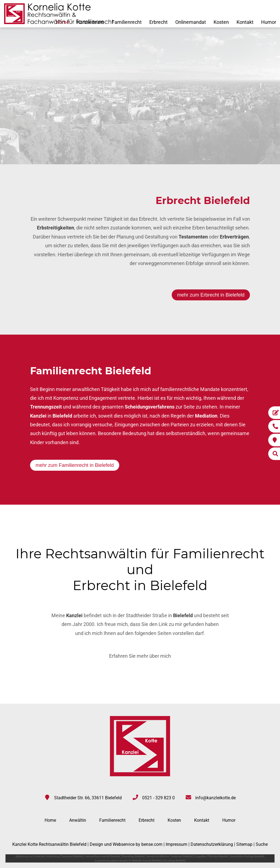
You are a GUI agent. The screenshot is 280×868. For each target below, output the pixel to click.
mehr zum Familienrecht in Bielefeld (75, 465)
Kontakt (245, 22)
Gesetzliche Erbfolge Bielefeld (247, 856)
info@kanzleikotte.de (215, 798)
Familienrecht (127, 22)
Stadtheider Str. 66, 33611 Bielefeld (88, 798)
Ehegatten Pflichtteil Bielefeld (211, 856)
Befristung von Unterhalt (30, 856)
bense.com (152, 844)
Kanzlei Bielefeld (152, 860)
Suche (262, 844)
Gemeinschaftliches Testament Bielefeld (169, 856)
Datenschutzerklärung (212, 844)
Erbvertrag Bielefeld (174, 860)
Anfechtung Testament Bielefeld (65, 856)
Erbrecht (158, 22)
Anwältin (78, 820)
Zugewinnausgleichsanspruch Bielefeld (118, 860)
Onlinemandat (191, 22)
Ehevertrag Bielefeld (133, 856)
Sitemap (244, 844)
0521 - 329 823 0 (158, 798)
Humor (269, 22)
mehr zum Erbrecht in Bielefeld (211, 295)
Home (50, 820)
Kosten (221, 22)
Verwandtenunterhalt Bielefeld (103, 856)
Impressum (177, 844)
